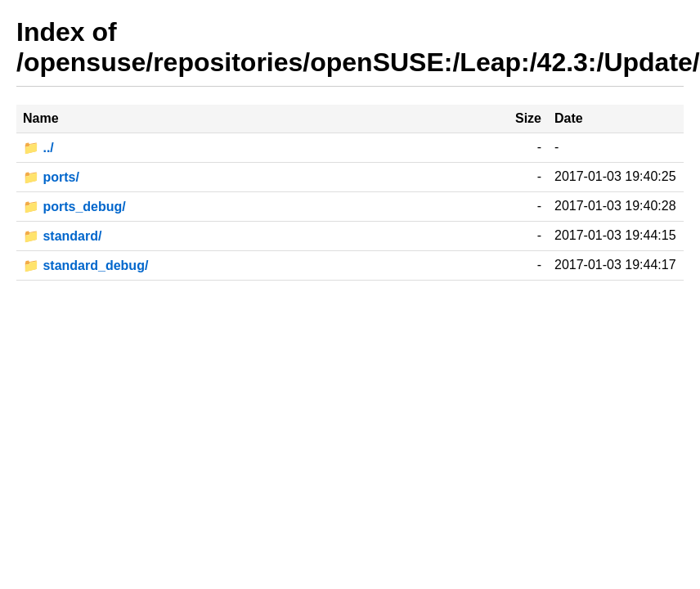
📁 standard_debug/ (85, 265)
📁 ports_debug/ (74, 207)
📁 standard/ (62, 236)
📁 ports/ (51, 177)
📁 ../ (38, 148)
